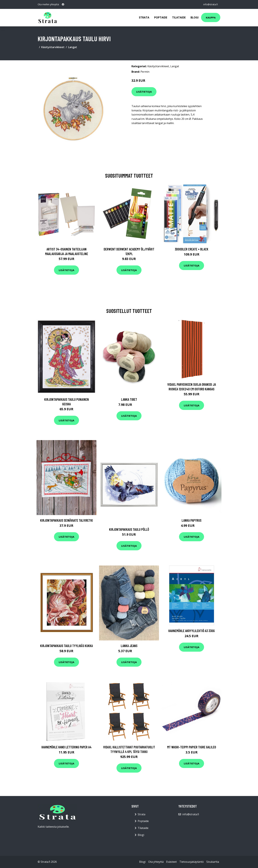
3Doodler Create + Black (192, 249)
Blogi (195, 17)
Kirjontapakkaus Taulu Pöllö (129, 529)
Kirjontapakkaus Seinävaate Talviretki (67, 520)
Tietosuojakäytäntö (192, 862)
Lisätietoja (144, 92)
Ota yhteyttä (156, 862)
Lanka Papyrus (192, 520)
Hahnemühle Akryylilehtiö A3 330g (192, 631)
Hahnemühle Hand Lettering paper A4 (66, 747)
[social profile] (63, 4)
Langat (73, 47)
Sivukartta (213, 862)
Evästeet (171, 862)
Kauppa (211, 17)
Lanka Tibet (129, 399)
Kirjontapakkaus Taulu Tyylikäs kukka (66, 646)
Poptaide (161, 17)
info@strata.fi (211, 4)
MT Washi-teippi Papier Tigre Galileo (192, 747)
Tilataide (179, 17)
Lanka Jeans (129, 646)
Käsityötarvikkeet (53, 47)
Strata (144, 17)
